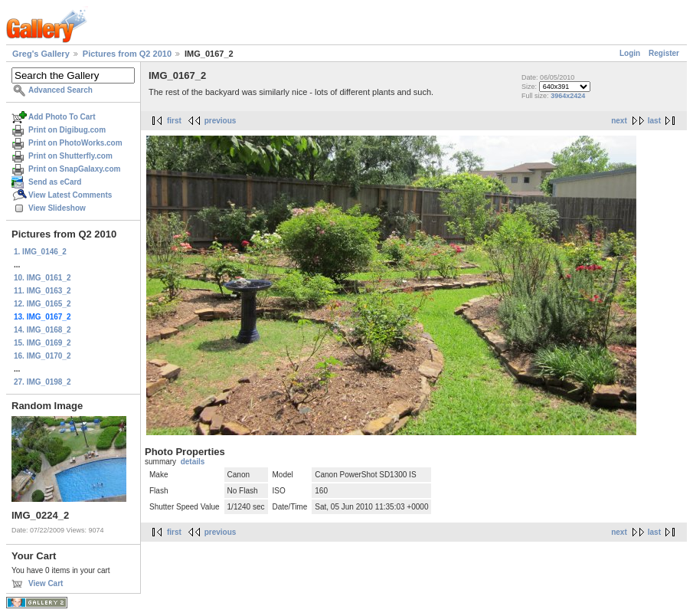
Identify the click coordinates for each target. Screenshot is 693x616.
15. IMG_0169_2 (42, 343)
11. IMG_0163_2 (42, 291)
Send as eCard (55, 182)
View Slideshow (57, 208)
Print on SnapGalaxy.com (74, 169)
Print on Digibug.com (67, 130)
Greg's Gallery (41, 54)
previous (221, 121)
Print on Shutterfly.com (70, 156)
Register (664, 53)
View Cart (46, 583)
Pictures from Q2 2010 (127, 54)
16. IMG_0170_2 (42, 356)
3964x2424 (568, 96)
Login (630, 53)
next (619, 121)
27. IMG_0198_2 (42, 382)
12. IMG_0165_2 (42, 304)
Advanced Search (60, 90)
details (193, 462)
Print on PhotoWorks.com (75, 143)
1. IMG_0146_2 (40, 252)
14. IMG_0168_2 (42, 330)
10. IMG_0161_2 (42, 278)
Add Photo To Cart (62, 117)
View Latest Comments (70, 195)
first (174, 121)
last (654, 121)
